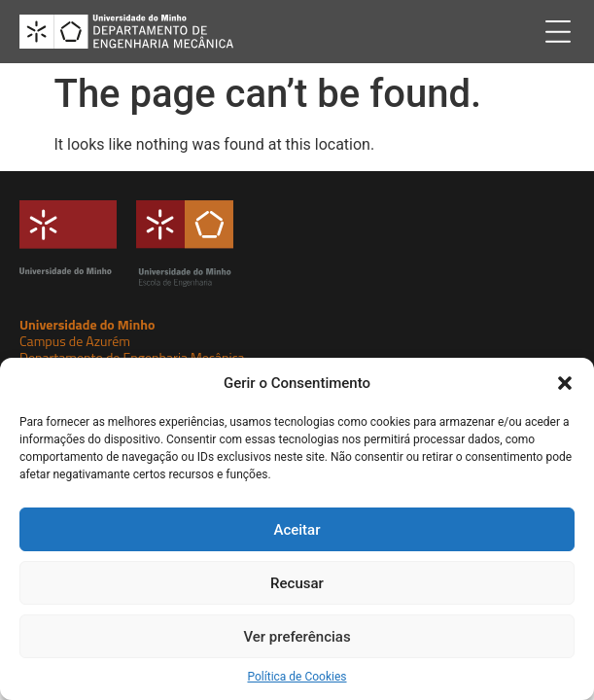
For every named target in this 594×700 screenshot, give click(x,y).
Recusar (297, 583)
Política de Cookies (297, 677)
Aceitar (297, 530)
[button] (565, 383)
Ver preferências (297, 637)
